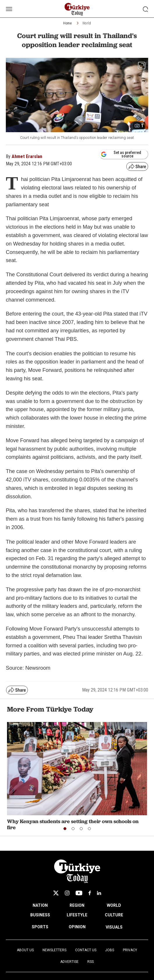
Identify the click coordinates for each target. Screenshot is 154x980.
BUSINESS (40, 915)
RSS (91, 962)
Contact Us (86, 950)
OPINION (77, 927)
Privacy (130, 950)
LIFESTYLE (77, 915)
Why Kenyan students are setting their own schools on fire (73, 824)
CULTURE (114, 915)
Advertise (69, 962)
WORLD (114, 905)
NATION (40, 905)
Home (67, 23)
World (87, 23)
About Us (25, 950)
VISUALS (114, 927)
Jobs (110, 950)
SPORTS (40, 927)
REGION (77, 905)
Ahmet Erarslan (27, 156)
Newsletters (54, 950)
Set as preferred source (121, 154)
